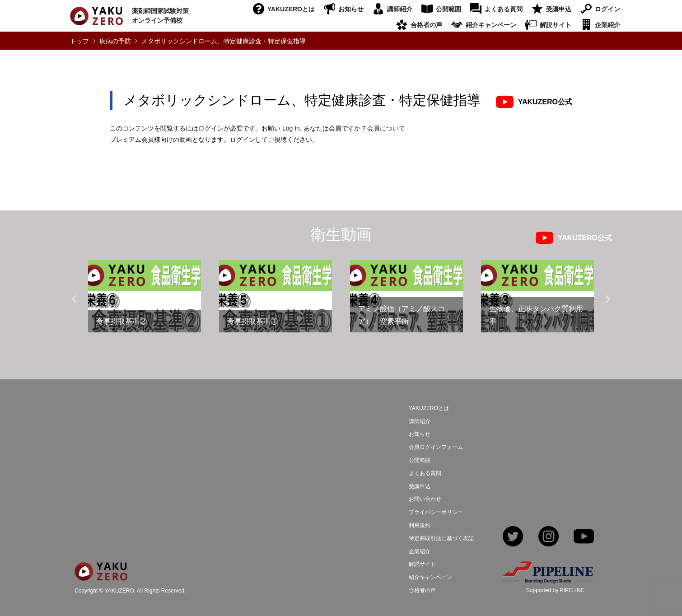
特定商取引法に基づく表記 (441, 538)
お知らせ (351, 9)
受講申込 (559, 9)
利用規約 (420, 525)
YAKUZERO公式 (545, 102)
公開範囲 (448, 9)
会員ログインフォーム (436, 447)
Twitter (513, 537)
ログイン (607, 9)
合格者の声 (426, 25)
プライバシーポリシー (436, 512)
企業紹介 (607, 25)
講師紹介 (400, 9)
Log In (291, 128)
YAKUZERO (119, 591)
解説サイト (556, 25)
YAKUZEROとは (291, 9)
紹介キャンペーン (491, 25)
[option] (145, 300)
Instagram (549, 537)
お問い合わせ (425, 499)
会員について (386, 128)
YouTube (584, 537)
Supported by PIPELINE (555, 590)
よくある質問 (504, 9)
